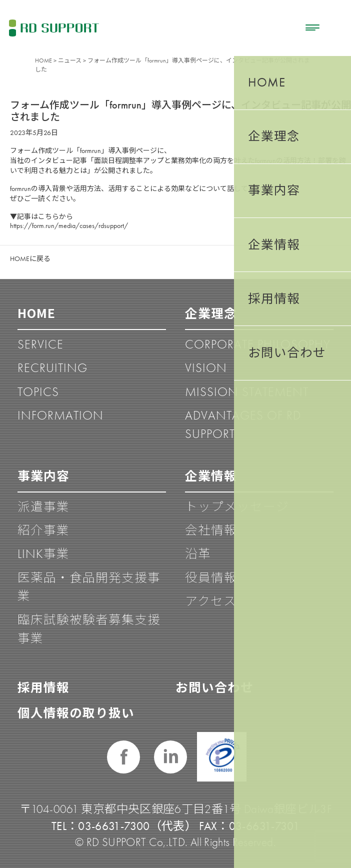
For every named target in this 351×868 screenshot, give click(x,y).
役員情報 (211, 578)
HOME (43, 60)
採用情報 (43, 686)
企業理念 (211, 312)
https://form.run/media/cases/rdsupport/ (69, 225)
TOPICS (38, 392)
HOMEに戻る (30, 258)
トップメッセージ (237, 507)
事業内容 (43, 475)
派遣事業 (43, 507)
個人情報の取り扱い (76, 712)
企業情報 (211, 475)
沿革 (198, 554)
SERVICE (40, 344)
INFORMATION (60, 415)
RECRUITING (52, 368)
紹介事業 (43, 530)
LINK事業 (43, 554)
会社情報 (211, 530)
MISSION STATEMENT (247, 392)
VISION (206, 368)
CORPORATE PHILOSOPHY (258, 344)
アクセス (211, 601)
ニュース (70, 60)
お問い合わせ (214, 686)
